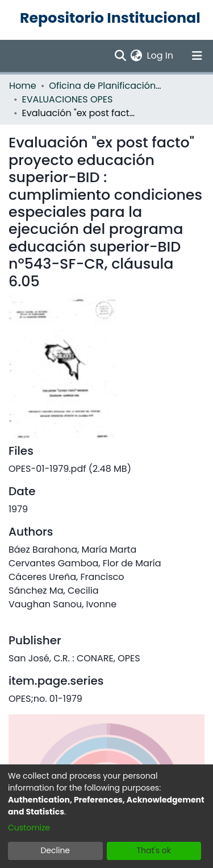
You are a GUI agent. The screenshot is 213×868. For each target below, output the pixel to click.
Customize (29, 828)
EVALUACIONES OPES (68, 99)
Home (23, 86)
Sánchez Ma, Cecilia (54, 591)
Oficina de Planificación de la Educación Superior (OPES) (106, 86)
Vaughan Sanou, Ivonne (62, 604)
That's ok (154, 850)
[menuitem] (137, 56)
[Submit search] (120, 56)
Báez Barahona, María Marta (72, 550)
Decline (55, 850)
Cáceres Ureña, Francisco (66, 577)
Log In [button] (161, 55)
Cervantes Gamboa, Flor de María (85, 563)
